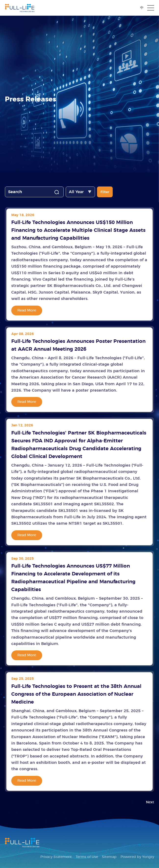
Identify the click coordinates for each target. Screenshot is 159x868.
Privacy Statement (56, 857)
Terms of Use (87, 857)
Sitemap (109, 857)
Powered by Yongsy (137, 857)
